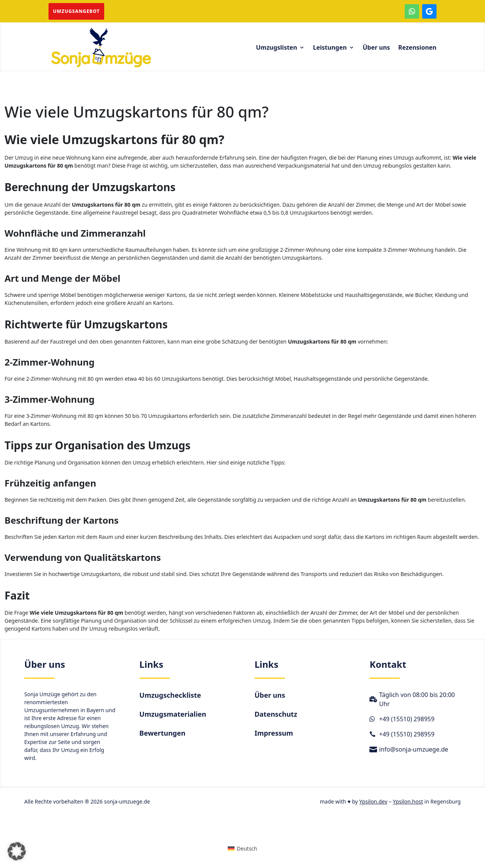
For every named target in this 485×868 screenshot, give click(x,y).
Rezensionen (417, 48)
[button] (17, 851)
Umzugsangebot (76, 11)
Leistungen (330, 48)
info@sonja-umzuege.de (413, 749)
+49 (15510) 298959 (407, 719)
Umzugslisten (276, 48)
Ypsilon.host (408, 801)
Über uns (376, 48)
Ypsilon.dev (373, 801)
